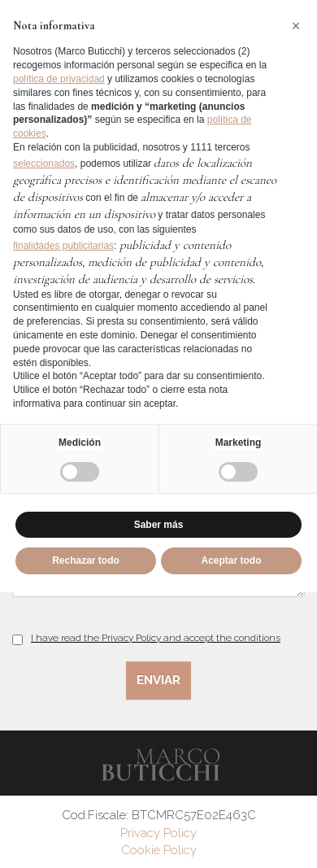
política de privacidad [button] (59, 79)
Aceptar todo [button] (231, 560)
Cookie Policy (159, 850)
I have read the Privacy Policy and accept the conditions (156, 638)
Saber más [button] (159, 525)
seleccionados (44, 164)
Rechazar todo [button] (86, 560)
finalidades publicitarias (63, 246)
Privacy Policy (158, 833)
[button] (296, 26)
